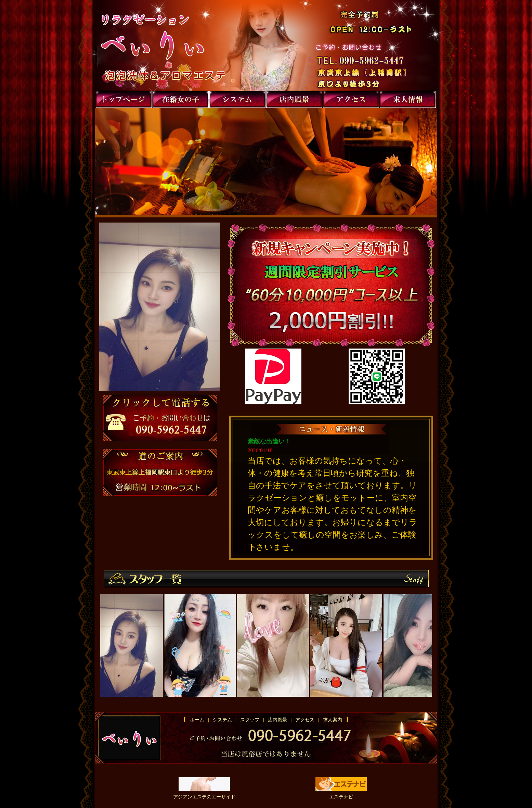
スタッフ (250, 720)
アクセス (305, 720)
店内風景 (277, 720)
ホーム (198, 720)
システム (222, 720)
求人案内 (331, 720)
